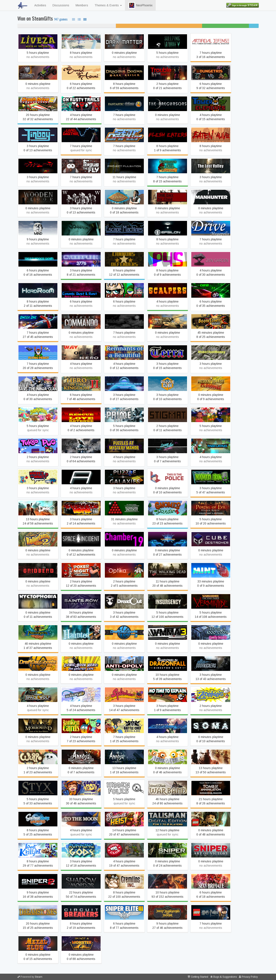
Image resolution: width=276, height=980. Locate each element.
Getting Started (200, 977)
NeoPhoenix (140, 5)
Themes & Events (108, 5)
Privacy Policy (250, 977)
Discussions (61, 5)
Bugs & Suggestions (225, 977)
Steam (39, 977)
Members (82, 5)
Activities (40, 5)
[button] (132, 5)
